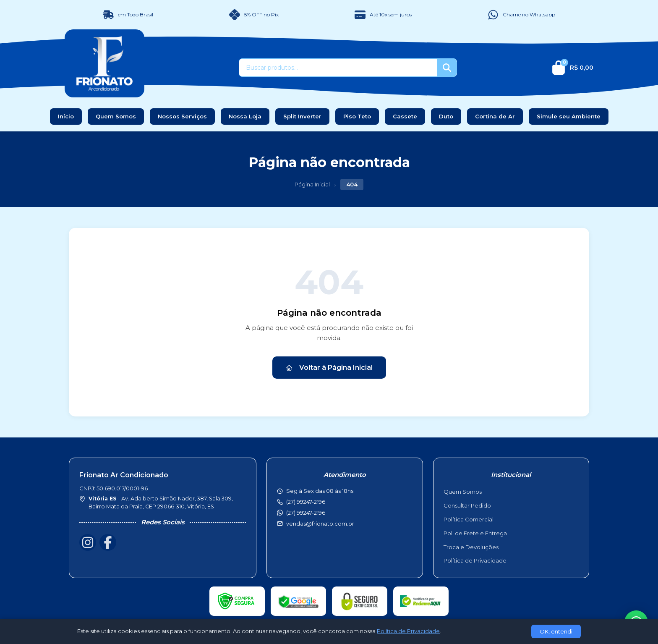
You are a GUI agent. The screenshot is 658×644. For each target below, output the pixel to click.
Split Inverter (302, 116)
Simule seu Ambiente (569, 116)
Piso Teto (357, 116)
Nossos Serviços (182, 116)
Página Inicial (312, 184)
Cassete (405, 116)
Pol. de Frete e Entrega (475, 533)
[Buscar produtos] (338, 68)
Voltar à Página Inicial (329, 368)
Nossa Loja (245, 116)
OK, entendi (556, 631)
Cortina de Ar (495, 116)
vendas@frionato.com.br (320, 524)
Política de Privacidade (475, 560)
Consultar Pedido (467, 505)
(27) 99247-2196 (306, 513)
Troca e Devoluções (471, 547)
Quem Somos (116, 116)
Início (66, 116)
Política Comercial (469, 519)
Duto (446, 116)
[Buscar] (447, 68)
